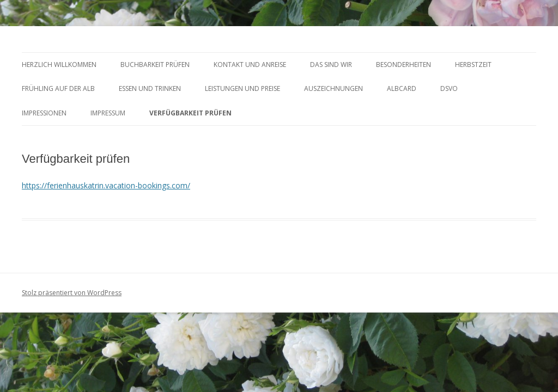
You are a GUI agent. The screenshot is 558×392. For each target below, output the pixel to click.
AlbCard (402, 88)
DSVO (449, 88)
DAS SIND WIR (331, 65)
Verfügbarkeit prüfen (190, 113)
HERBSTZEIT (473, 65)
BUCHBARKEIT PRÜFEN (155, 65)
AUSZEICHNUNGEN (333, 88)
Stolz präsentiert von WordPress (72, 293)
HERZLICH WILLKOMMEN (59, 65)
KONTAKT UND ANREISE (250, 65)
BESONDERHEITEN (404, 65)
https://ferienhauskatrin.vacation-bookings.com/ (106, 185)
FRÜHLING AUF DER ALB (58, 88)
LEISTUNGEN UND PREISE (242, 88)
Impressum (108, 113)
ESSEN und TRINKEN (150, 88)
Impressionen (44, 113)
